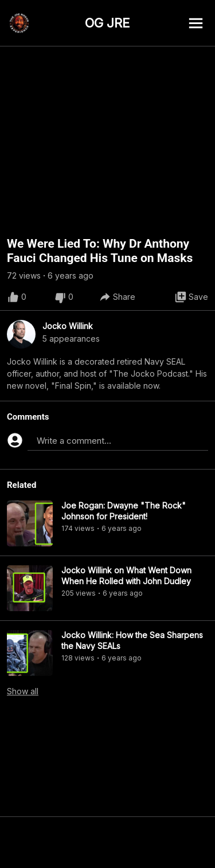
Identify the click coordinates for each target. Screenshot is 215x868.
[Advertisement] (107, 842)
